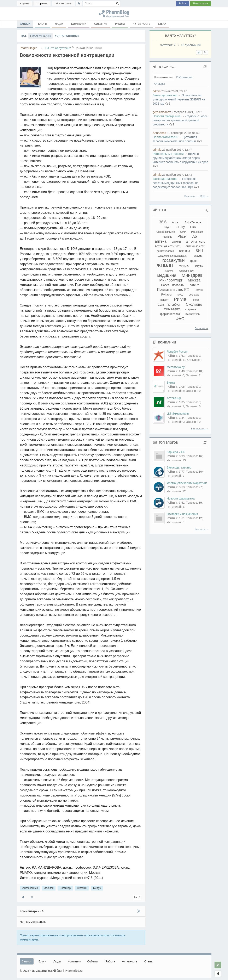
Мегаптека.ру (176, 367)
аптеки (176, 242)
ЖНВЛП (165, 265)
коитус (97, 888)
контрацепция (30, 888)
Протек (199, 290)
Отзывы (160, 84)
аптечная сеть (196, 242)
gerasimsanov (162, 112)
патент (194, 285)
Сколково (194, 304)
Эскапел (49, 888)
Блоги (43, 24)
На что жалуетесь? (58, 48)
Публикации (184, 77)
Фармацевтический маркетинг (187, 483)
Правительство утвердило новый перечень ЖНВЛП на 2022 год (179, 99)
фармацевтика (170, 314)
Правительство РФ (173, 290)
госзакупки (174, 260)
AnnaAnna (159, 133)
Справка (25, 4)
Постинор (65, 888)
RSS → (204, 196)
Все (24, 36)
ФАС (180, 319)
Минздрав (192, 275)
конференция (187, 271)
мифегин (82, 888)
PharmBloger (28, 48)
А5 (195, 236)
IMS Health (197, 232)
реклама (194, 295)
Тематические (40, 36)
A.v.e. (176, 222)
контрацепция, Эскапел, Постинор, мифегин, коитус (114, 14)
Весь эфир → (191, 196)
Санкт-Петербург (169, 305)
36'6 (163, 222)
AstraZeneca (193, 222)
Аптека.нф (174, 398)
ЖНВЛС (184, 266)
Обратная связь (63, 4)
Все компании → (200, 429)
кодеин (169, 271)
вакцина (185, 251)
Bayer (167, 227)
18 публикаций (191, 45)
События (101, 24)
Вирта (171, 383)
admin (157, 91)
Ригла (180, 299)
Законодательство (165, 95)
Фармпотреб (192, 314)
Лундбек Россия (177, 352)
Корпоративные (67, 36)
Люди (59, 24)
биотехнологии (165, 251)
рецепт (165, 300)
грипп (194, 261)
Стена (162, 24)
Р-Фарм (166, 294)
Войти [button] (183, 4)
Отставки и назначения (182, 514)
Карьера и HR (176, 452)
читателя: (168, 45)
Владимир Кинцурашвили (172, 256)
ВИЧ (199, 251)
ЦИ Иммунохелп (178, 414)
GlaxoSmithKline (166, 232)
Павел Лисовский (173, 285)
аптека (161, 241)
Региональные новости (168, 154)
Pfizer (182, 236)
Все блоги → (201, 529)
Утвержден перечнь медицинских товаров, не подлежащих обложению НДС (176, 183)
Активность (141, 24)
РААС (180, 295)
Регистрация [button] (200, 4)
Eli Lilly (180, 227)
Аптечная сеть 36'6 (167, 246)
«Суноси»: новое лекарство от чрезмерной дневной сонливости (180, 120)
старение (191, 309)
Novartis (168, 237)
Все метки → (202, 328)
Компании (79, 24)
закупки (199, 266)
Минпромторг (171, 280)
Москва (194, 280)
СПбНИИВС (172, 309)
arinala (157, 150)
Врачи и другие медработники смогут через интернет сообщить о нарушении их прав (180, 158)
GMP (183, 232)
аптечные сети (195, 246)
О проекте (42, 4)
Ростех (195, 300)
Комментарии (163, 77)
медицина (167, 275)
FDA (193, 227)
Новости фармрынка (167, 116)
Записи (25, 25)
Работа (120, 24)
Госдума (197, 256)
